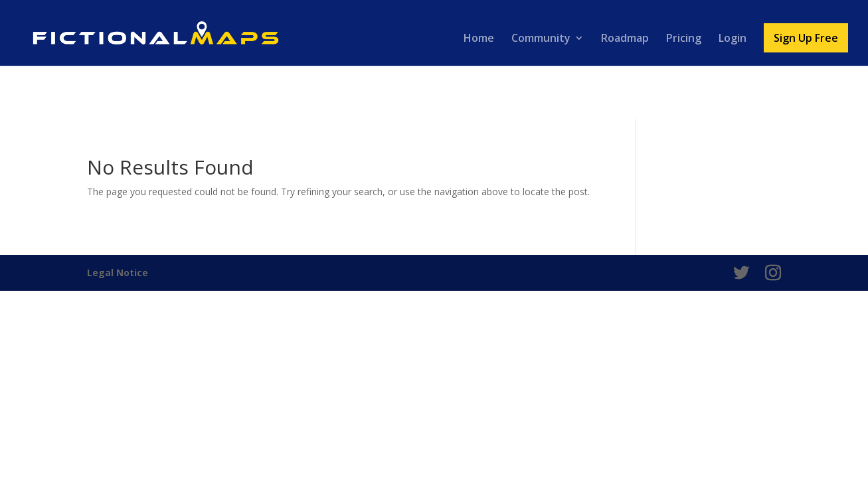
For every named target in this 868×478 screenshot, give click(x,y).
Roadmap (625, 39)
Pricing (684, 39)
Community (541, 39)
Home (479, 39)
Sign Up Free (806, 38)
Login (733, 39)
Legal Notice (118, 273)
